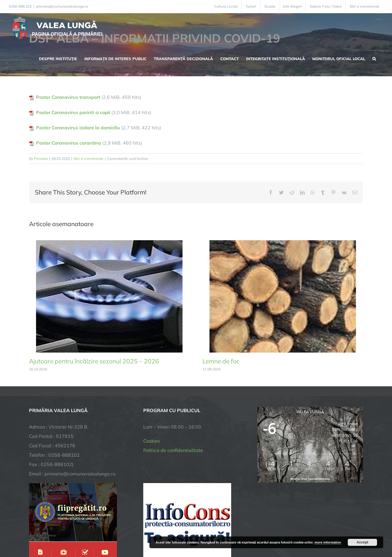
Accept (362, 542)
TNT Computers (93, 532)
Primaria (41, 159)
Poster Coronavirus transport (68, 97)
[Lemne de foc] (283, 243)
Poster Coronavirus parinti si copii (73, 112)
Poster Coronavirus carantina (69, 143)
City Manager (121, 532)
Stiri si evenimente (88, 159)
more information (328, 542)
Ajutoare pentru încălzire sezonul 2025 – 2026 (94, 361)
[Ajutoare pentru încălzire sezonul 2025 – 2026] (109, 243)
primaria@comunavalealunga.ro (62, 6)
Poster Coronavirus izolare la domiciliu (78, 128)
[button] (374, 58)
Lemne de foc (221, 361)
